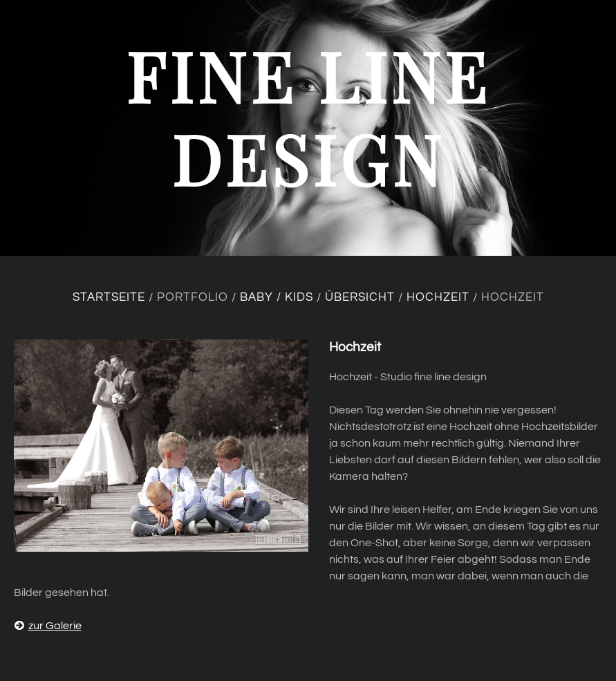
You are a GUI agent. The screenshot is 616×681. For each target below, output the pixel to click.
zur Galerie (48, 626)
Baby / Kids (277, 297)
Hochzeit (438, 297)
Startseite (109, 297)
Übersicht (360, 297)
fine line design (308, 116)
